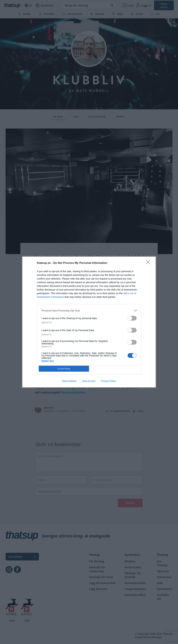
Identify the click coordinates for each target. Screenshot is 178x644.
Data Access (89, 381)
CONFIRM (64, 369)
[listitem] (89, 310)
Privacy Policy (109, 381)
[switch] (132, 318)
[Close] (149, 263)
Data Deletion (69, 381)
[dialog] (89, 322)
